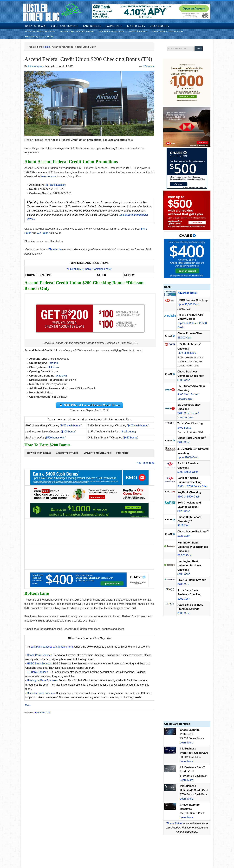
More (28, 706)
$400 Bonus (184, 428)
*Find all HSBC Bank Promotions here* (89, 269)
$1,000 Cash (185, 555)
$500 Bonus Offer (188, 472)
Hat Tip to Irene (146, 463)
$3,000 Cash (185, 338)
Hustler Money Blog (52, 12)
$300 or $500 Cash (188, 497)
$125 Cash (184, 526)
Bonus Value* (175, 823)
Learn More (187, 743)
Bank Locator (57, 185)
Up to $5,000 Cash (188, 304)
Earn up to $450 (187, 353)
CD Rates (42, 233)
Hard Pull (53, 363)
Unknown (53, 367)
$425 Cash (184, 511)
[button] (39, 454)
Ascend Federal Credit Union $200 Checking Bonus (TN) (88, 59)
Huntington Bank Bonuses (42, 681)
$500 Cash (184, 380)
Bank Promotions (43, 713)
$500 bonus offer (56, 438)
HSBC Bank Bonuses (39, 664)
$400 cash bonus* (71, 426)
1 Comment (149, 66)
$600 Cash (184, 613)
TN (46, 185)
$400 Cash (184, 442)
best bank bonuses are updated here (52, 647)
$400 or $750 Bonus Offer (192, 486)
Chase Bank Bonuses (39, 656)
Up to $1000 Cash (188, 457)
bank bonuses (49, 176)
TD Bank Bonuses (37, 673)
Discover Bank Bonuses (41, 694)
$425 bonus (128, 432)
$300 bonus (69, 432)
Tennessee (55, 249)
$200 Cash (184, 584)
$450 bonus (130, 438)
